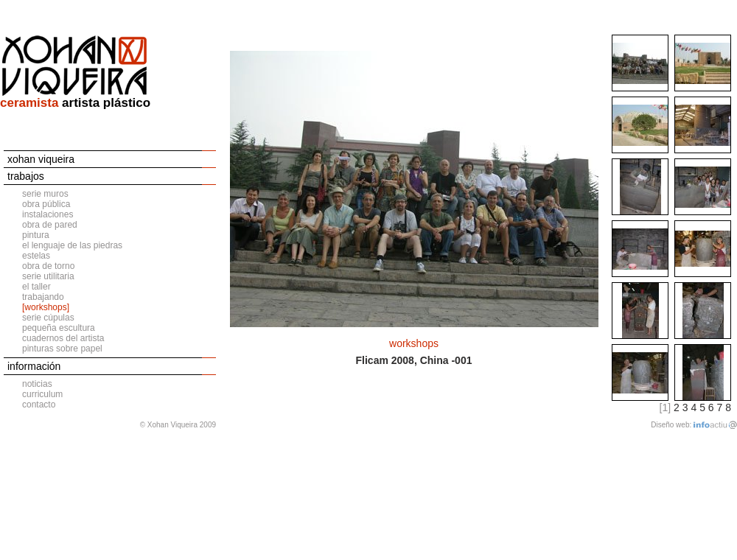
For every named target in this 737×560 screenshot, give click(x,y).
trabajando (43, 297)
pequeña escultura (59, 328)
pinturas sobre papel (62, 349)
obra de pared (50, 225)
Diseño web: (671, 425)
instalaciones (48, 214)
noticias (37, 384)
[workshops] (46, 307)
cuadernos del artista (63, 338)
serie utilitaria (48, 276)
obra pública (46, 204)
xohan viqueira (41, 159)
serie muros (45, 194)
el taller (36, 287)
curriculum (42, 394)
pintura (36, 235)
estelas (36, 256)
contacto (39, 405)
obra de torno (48, 266)
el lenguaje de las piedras (72, 245)
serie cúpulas (48, 318)
